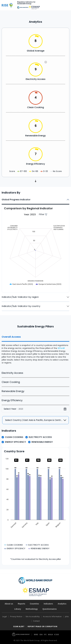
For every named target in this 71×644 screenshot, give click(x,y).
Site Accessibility (33, 617)
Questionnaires (50, 609)
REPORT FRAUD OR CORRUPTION (43, 626)
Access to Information (52, 617)
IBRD (36, 635)
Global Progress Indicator (16, 200)
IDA (41, 635)
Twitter (3, 326)
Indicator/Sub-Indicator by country (21, 306)
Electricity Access (12, 373)
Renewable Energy (13, 391)
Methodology (32, 609)
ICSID (57, 635)
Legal (5, 617)
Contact (37, 621)
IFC (46, 635)
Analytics (62, 604)
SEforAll (61, 348)
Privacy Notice (16, 617)
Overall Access (11, 337)
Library (18, 609)
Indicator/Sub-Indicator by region (20, 297)
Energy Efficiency (12, 400)
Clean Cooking (11, 382)
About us (9, 604)
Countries (34, 604)
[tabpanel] (35, 351)
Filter (43, 214)
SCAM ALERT (19, 626)
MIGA (51, 635)
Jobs (67, 617)
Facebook (3, 332)
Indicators (48, 604)
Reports (21, 604)
